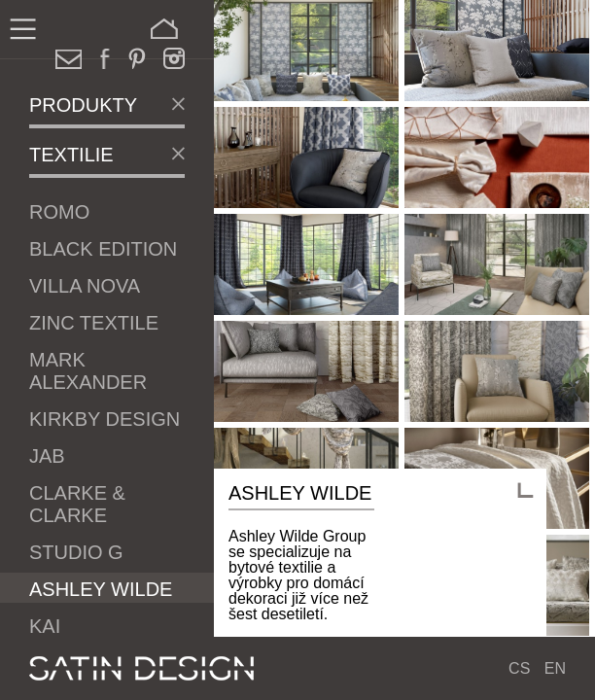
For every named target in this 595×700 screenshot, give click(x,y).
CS (519, 668)
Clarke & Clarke (77, 504)
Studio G (76, 552)
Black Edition (103, 249)
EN (555, 668)
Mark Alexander (88, 371)
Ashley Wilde (101, 589)
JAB (47, 456)
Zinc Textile (94, 323)
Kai (45, 626)
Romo (59, 212)
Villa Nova (85, 286)
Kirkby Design (105, 419)
